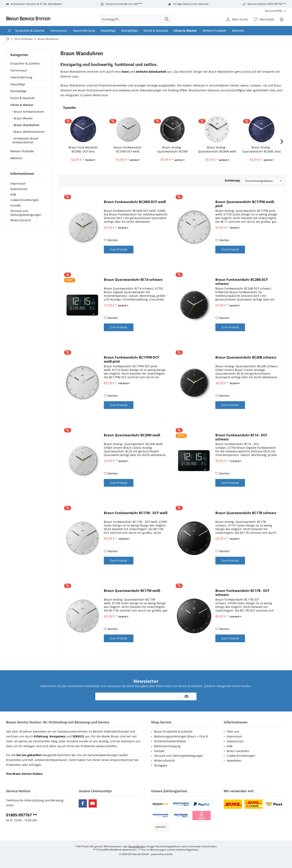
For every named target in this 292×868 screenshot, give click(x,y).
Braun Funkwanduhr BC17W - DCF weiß (136, 513)
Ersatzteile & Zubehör (25, 63)
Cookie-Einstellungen (25, 204)
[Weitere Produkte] (214, 31)
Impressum (18, 188)
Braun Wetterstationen (29, 132)
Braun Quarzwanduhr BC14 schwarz (133, 280)
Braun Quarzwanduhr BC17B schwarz (246, 513)
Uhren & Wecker (22, 105)
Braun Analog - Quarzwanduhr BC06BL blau (262, 149)
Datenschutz (19, 193)
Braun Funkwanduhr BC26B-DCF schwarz (242, 282)
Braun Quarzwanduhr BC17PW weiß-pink (245, 204)
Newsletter (234, 760)
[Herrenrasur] (59, 31)
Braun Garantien (238, 751)
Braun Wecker (23, 118)
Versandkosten (137, 846)
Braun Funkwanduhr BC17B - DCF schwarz (242, 593)
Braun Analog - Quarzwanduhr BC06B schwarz (172, 149)
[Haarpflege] (108, 31)
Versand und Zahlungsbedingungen (26, 217)
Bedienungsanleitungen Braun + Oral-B (181, 736)
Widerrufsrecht (21, 224)
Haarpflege (18, 84)
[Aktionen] (238, 31)
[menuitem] (274, 11)
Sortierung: (232, 180)
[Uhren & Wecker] (185, 31)
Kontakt (16, 209)
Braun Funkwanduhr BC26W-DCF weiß (128, 149)
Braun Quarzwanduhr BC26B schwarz (246, 357)
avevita (169, 854)
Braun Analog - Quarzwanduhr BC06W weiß (217, 149)
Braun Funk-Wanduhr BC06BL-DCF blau (83, 149)
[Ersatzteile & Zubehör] (30, 31)
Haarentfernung (21, 77)
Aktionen (16, 158)
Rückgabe (161, 765)
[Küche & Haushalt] (156, 31)
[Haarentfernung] (84, 31)
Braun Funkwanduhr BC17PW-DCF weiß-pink (132, 359)
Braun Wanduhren (26, 125)
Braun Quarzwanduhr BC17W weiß (132, 591)
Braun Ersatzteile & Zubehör (173, 731)
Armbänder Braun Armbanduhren (25, 140)
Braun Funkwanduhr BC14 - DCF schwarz (241, 437)
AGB (13, 198)
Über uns (233, 731)
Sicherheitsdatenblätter (170, 741)
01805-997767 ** (21, 815)
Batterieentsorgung (167, 746)
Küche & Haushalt (23, 98)
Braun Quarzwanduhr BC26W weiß (132, 435)
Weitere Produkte (22, 151)
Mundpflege (19, 91)
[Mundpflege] (130, 31)
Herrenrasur (19, 70)
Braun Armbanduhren (28, 112)
